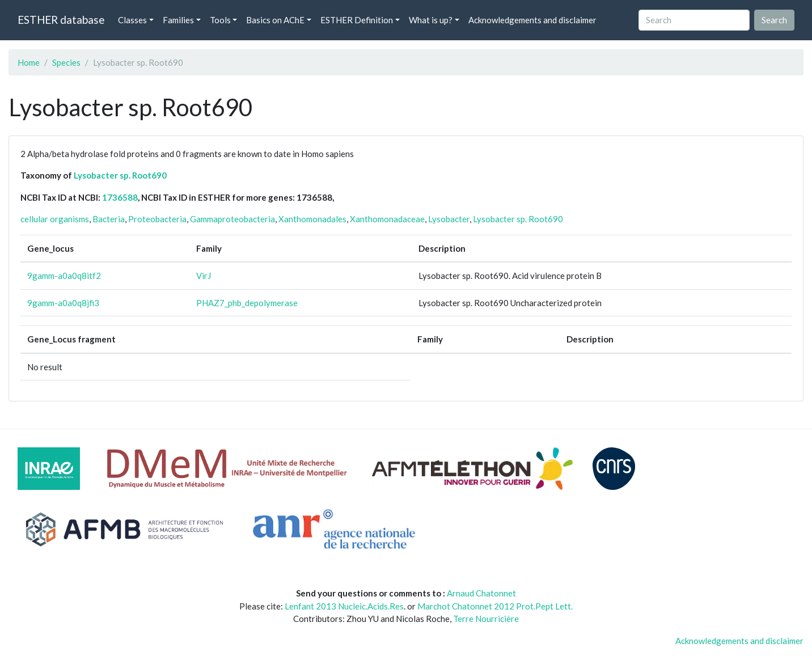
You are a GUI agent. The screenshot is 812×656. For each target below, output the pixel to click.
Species (66, 62)
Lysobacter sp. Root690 (120, 175)
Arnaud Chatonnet (481, 593)
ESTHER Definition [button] (357, 20)
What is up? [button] (431, 20)
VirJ (204, 276)
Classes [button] (132, 20)
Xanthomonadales (312, 219)
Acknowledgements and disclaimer (532, 20)
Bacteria (109, 219)
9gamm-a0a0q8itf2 (64, 276)
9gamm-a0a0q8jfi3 (63, 303)
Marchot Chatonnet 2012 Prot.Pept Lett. (495, 606)
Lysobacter (449, 219)
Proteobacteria (157, 219)
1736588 (120, 197)
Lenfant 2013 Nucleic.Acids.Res (344, 606)
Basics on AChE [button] (275, 20)
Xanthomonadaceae (387, 219)
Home (29, 62)
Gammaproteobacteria (232, 219)
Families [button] (178, 20)
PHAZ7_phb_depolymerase (247, 303)
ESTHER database (61, 20)
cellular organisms (55, 219)
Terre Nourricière (486, 619)
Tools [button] (220, 20)
